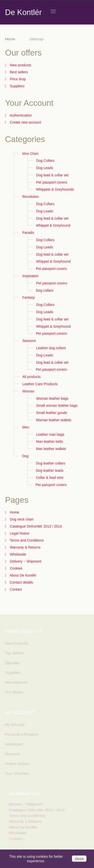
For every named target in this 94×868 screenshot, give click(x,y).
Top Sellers (14, 653)
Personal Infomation (22, 734)
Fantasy (29, 297)
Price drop (17, 79)
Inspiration (30, 276)
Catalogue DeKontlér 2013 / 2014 (35, 526)
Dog (25, 456)
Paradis (28, 233)
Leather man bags (50, 435)
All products (31, 377)
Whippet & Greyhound (53, 225)
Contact (15, 589)
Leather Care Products (40, 384)
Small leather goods (52, 413)
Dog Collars (45, 161)
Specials (12, 663)
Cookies (16, 568)
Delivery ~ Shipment (25, 561)
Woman (28, 391)
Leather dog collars (51, 348)
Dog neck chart (21, 519)
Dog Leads (45, 168)
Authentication (20, 115)
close (79, 859)
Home (10, 39)
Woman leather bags (52, 398)
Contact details (21, 582)
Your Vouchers (17, 773)
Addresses (14, 744)
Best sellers (18, 72)
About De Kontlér (23, 575)
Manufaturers (16, 682)
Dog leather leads (50, 471)
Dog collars (45, 290)
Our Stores (14, 692)
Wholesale (17, 554)
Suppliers (17, 86)
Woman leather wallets (54, 420)
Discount (12, 754)
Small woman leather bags (57, 405)
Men (26, 427)
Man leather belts (50, 442)
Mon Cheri (30, 154)
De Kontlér (23, 12)
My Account (15, 725)
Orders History (17, 764)
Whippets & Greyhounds (55, 189)
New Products (17, 643)
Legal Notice (19, 533)
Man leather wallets (51, 449)
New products (20, 65)
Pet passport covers (52, 182)
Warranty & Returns (25, 547)
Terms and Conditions (26, 540)
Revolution (31, 197)
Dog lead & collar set (52, 175)
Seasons (29, 341)
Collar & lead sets (50, 478)
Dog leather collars (51, 463)
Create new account (25, 122)
